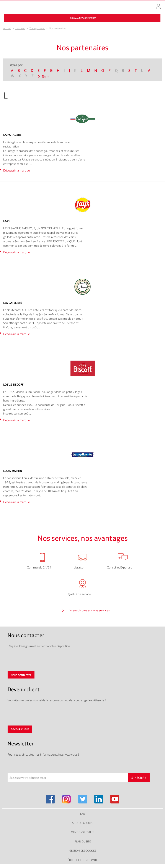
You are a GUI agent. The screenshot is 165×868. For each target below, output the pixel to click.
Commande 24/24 (39, 567)
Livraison (20, 28)
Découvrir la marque (16, 170)
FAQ (83, 814)
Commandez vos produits (83, 18)
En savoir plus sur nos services (89, 610)
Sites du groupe (82, 823)
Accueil (7, 28)
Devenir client (20, 729)
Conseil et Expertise (119, 567)
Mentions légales (82, 832)
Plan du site (83, 841)
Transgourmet (37, 28)
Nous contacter (21, 675)
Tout (45, 77)
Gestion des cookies (83, 851)
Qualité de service (79, 594)
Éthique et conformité (82, 860)
